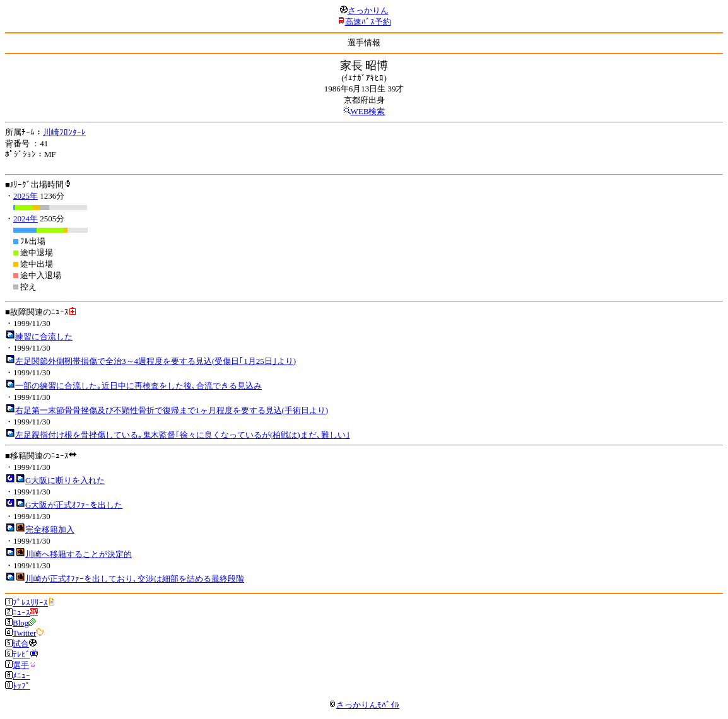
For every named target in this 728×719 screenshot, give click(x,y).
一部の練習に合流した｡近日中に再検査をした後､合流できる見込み (138, 386)
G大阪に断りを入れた (65, 480)
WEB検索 (368, 111)
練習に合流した (44, 336)
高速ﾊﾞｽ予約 (368, 22)
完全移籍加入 (50, 529)
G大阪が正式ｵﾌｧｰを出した (74, 505)
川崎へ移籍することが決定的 (79, 554)
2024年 (26, 219)
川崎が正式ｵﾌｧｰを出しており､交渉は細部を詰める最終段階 (135, 579)
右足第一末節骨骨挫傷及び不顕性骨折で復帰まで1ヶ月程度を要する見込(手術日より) (172, 410)
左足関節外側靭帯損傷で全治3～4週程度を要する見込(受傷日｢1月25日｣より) (156, 361)
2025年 (26, 196)
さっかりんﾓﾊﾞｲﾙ (364, 705)
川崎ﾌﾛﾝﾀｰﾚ (64, 132)
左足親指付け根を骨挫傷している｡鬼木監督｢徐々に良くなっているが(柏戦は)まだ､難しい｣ (183, 435)
